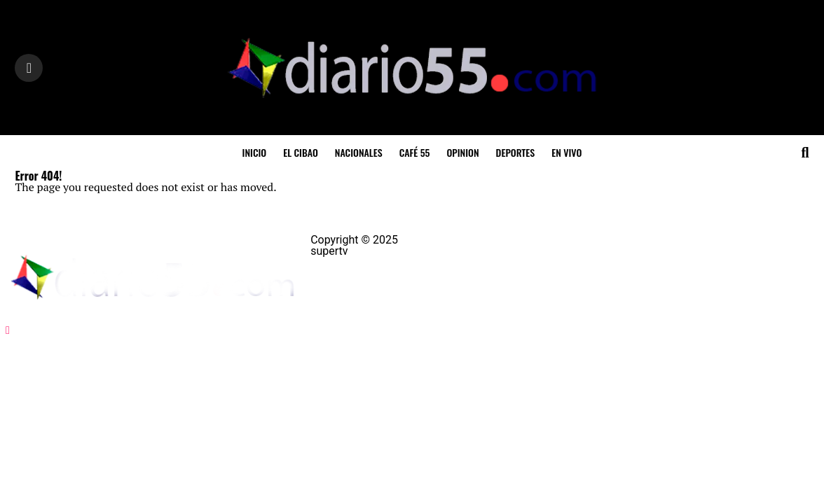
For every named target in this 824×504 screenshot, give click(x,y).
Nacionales (359, 152)
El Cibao (301, 152)
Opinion (462, 152)
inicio (255, 152)
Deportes (516, 152)
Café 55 (415, 152)
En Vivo (566, 152)
